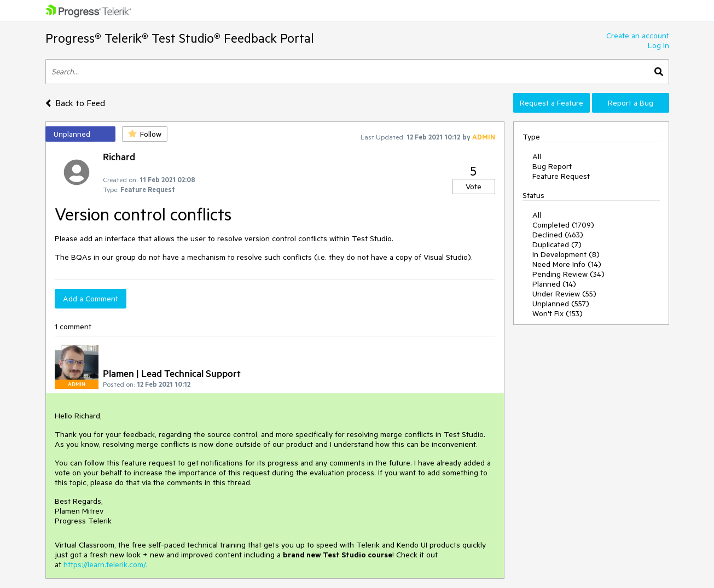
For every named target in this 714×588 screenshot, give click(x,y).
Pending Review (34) (568, 274)
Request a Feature (552, 103)
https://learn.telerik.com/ (105, 564)
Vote (474, 187)
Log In (658, 45)
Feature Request (561, 176)
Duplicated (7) (557, 244)
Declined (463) (558, 235)
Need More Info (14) (567, 264)
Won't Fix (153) (558, 313)
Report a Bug (631, 103)
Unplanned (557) (561, 304)
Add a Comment (91, 299)
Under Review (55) (564, 294)
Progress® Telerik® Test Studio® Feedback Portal (180, 38)
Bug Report (552, 166)
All (537, 156)
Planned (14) (554, 284)
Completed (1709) (563, 225)
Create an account (638, 36)
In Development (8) (566, 254)
